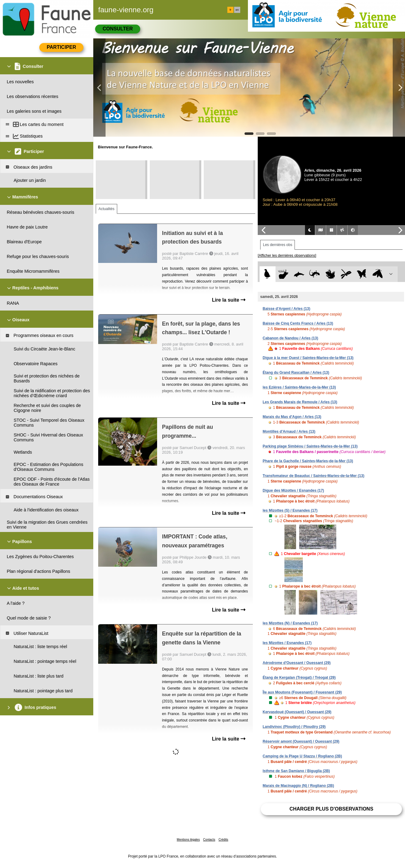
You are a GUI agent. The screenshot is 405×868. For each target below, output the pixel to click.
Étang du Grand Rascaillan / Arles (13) (296, 373)
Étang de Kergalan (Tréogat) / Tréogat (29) (299, 678)
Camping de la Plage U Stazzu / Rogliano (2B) (302, 756)
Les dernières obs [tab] (278, 245)
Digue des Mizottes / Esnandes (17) (293, 491)
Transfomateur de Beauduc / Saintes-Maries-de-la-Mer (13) (313, 476)
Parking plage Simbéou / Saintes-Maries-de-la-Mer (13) (310, 446)
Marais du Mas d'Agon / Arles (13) (292, 417)
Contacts (209, 840)
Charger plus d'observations (331, 809)
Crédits (223, 840)
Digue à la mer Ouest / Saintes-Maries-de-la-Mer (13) (308, 358)
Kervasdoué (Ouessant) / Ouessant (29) (297, 712)
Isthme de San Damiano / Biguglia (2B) (296, 771)
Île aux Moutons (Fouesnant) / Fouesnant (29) (302, 692)
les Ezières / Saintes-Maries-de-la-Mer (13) (299, 387)
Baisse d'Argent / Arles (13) (286, 309)
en (237, 10)
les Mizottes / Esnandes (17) (287, 643)
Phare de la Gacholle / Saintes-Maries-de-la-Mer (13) (308, 461)
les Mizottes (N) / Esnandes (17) (290, 623)
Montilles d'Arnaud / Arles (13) (289, 432)
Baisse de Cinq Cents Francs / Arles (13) (298, 323)
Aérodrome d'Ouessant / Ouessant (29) (297, 663)
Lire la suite (229, 300)
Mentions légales (188, 840)
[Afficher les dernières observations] (287, 256)
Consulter (118, 29)
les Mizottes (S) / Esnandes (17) (290, 510)
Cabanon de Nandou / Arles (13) (290, 338)
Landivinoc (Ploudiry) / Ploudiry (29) (294, 727)
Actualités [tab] (106, 209)
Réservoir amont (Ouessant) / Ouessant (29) (301, 741)
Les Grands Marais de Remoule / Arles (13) (300, 402)
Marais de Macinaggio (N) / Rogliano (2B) (298, 786)
